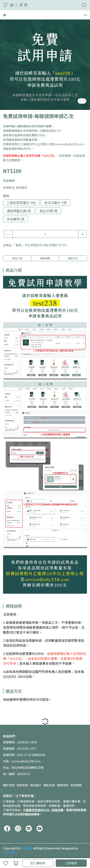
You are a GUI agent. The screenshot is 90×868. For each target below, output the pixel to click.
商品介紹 (17, 258)
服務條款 (63, 785)
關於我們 (9, 785)
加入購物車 (38, 863)
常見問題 (76, 785)
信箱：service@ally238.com (22, 761)
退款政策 (22, 785)
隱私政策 (49, 785)
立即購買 (71, 863)
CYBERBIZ (10, 852)
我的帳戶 (36, 785)
